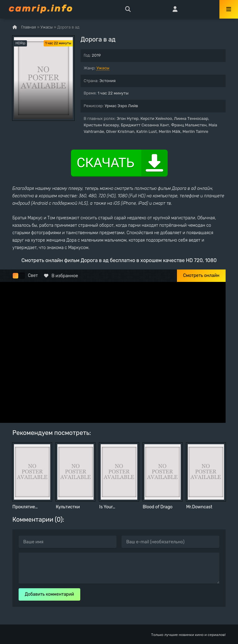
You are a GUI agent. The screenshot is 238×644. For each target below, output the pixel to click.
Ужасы (103, 68)
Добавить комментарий (49, 594)
